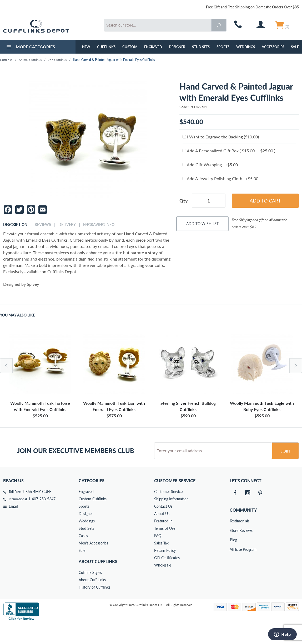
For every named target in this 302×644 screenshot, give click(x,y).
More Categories (30, 47)
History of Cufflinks (94, 607)
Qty (184, 201)
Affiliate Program (233, 569)
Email (13, 526)
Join (285, 471)
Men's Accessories (93, 563)
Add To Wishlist (202, 224)
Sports (223, 47)
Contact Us (163, 526)
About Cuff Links (92, 600)
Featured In (163, 541)
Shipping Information (171, 519)
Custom (130, 47)
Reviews (43, 225)
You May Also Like (17, 315)
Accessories (273, 47)
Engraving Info (99, 225)
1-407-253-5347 (42, 519)
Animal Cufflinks (30, 60)
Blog (233, 560)
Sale (82, 570)
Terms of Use (165, 548)
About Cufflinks (98, 581)
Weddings (246, 47)
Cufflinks (106, 47)
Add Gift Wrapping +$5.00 (210, 165)
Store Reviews (233, 550)
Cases (83, 556)
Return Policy (165, 570)
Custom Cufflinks (93, 519)
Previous (6, 366)
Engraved (153, 47)
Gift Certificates (167, 578)
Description (15, 225)
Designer (177, 47)
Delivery (67, 225)
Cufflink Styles (90, 592)
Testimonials (233, 541)
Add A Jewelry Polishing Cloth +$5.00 (220, 178)
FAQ (158, 556)
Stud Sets (201, 47)
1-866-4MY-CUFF (37, 511)
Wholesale (163, 585)
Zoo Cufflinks (57, 60)
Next (296, 366)
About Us (162, 534)
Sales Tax (161, 563)
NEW (86, 47)
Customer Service (168, 511)
